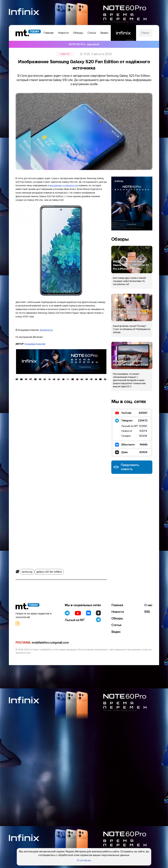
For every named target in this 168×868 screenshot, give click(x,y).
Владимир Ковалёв (35, 344)
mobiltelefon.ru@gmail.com (50, 643)
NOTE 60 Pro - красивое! (84, 44)
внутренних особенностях (64, 185)
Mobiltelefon (46, 330)
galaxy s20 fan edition (49, 571)
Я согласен (84, 860)
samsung (27, 571)
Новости (65, 54)
